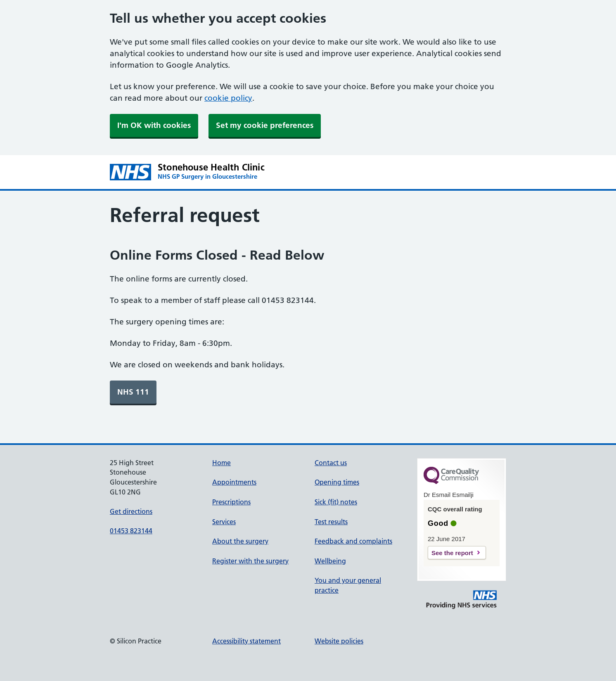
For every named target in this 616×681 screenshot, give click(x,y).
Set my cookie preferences (265, 125)
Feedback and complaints (353, 541)
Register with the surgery (250, 561)
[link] (133, 392)
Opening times (337, 482)
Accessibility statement (246, 641)
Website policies (339, 641)
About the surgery (240, 541)
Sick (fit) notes (336, 502)
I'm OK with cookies (154, 125)
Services (224, 522)
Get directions (131, 511)
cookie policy (228, 98)
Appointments (234, 482)
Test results (331, 522)
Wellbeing (330, 561)
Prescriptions (231, 502)
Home (222, 463)
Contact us (331, 463)
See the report (452, 553)
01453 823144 (131, 531)
